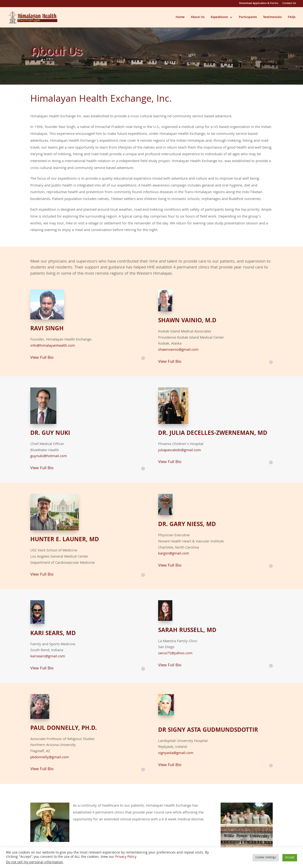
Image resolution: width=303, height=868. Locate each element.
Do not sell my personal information (34, 863)
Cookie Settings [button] (266, 858)
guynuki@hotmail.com (49, 456)
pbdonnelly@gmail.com (50, 758)
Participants (248, 18)
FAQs (292, 18)
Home (180, 18)
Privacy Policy (126, 857)
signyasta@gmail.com (176, 753)
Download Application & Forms (259, 4)
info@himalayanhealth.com (53, 346)
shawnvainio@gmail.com (178, 350)
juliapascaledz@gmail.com (180, 450)
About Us (198, 18)
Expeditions (219, 18)
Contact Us (289, 4)
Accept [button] (290, 858)
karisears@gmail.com (48, 657)
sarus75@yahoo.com (175, 654)
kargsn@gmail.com (174, 554)
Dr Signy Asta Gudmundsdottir (208, 729)
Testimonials (272, 18)
